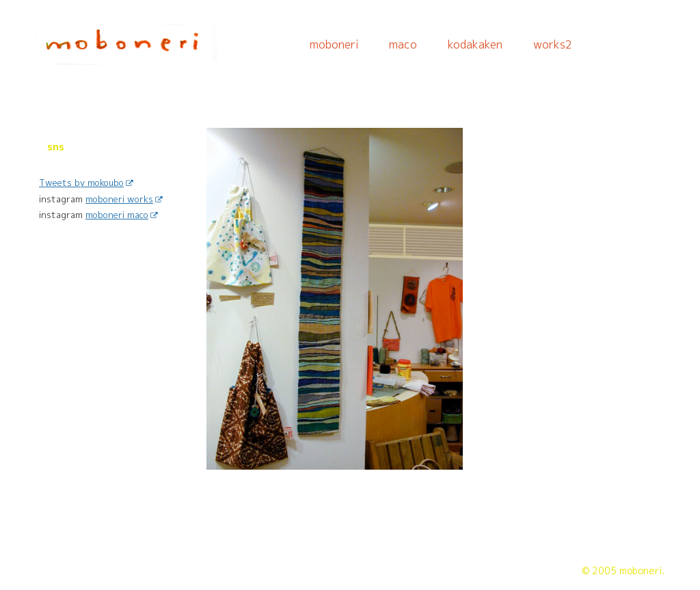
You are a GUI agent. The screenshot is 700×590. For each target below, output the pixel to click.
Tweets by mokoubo (86, 183)
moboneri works (124, 199)
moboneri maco (121, 215)
